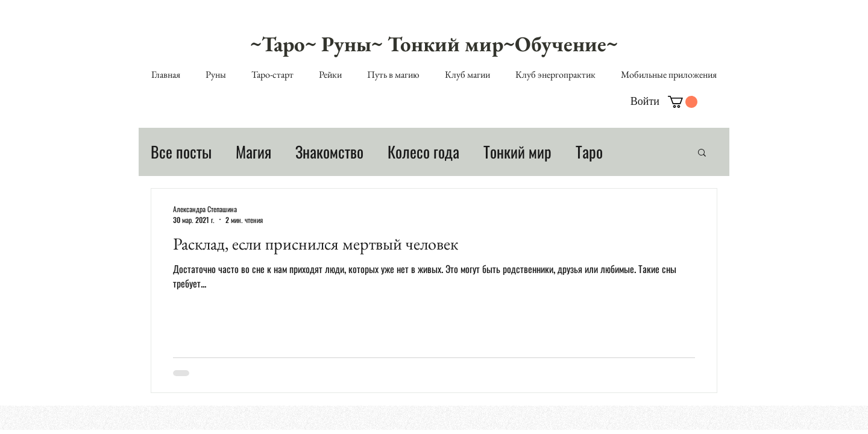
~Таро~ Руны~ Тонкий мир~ (382, 44)
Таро (589, 152)
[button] (683, 102)
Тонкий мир (517, 152)
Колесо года (423, 152)
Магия (253, 152)
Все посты (181, 152)
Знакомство (329, 152)
